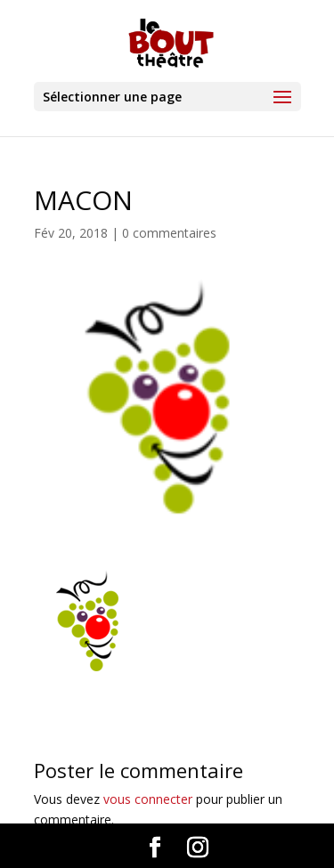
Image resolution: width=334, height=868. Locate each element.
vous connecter (148, 799)
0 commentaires (169, 233)
